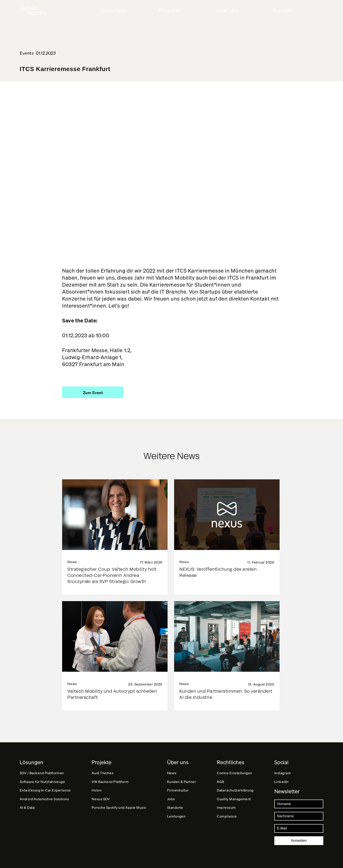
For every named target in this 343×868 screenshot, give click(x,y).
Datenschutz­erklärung (235, 790)
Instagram (283, 770)
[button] (93, 392)
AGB (221, 780)
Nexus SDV (101, 800)
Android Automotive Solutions (45, 800)
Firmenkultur (178, 790)
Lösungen (114, 10)
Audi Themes (103, 770)
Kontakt (283, 10)
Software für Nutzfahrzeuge (43, 780)
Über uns (227, 10)
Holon (97, 790)
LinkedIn (282, 780)
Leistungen (176, 821)
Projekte (170, 10)
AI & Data (27, 811)
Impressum (227, 811)
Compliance (227, 821)
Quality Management (234, 800)
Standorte (175, 811)
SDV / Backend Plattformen (42, 770)
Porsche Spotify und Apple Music (119, 811)
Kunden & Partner (182, 780)
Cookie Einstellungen (235, 770)
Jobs (171, 800)
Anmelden (299, 841)
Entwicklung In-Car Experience (45, 790)
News (172, 770)
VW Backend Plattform (110, 780)
